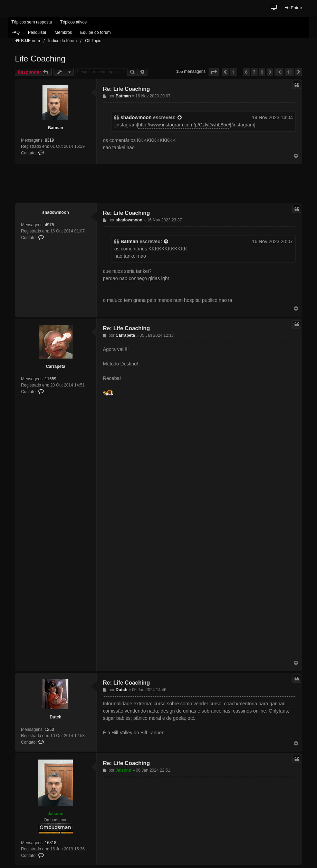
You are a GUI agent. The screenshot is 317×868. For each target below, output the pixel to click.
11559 (51, 379)
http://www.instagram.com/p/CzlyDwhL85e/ (184, 125)
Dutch (56, 717)
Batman (56, 128)
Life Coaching (40, 59)
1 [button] (233, 72)
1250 (50, 729)
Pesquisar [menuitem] (37, 32)
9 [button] (270, 72)
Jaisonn (55, 814)
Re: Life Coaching (126, 89)
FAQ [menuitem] (16, 32)
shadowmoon (136, 117)
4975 (50, 225)
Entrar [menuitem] (293, 8)
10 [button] (279, 72)
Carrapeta (56, 366)
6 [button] (246, 72)
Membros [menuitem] (63, 32)
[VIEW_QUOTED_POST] (180, 118)
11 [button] (290, 72)
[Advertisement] (158, 183)
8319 (50, 140)
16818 (51, 843)
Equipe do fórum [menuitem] (95, 32)
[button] (274, 8)
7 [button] (254, 72)
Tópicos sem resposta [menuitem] (32, 22)
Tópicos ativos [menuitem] (73, 22)
